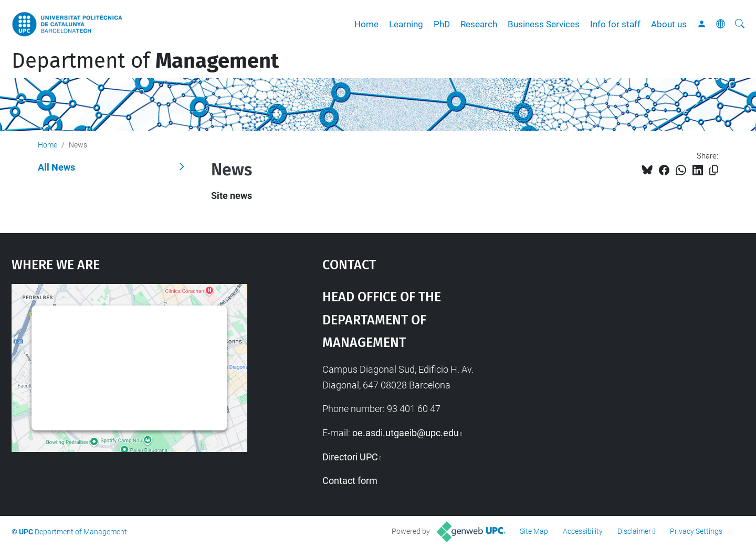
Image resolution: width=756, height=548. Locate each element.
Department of (145, 61)
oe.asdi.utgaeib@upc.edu (406, 433)
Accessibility (583, 531)
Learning (406, 24)
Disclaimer (634, 531)
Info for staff (615, 24)
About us (669, 24)
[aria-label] (740, 24)
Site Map (534, 531)
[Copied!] (714, 170)
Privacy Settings (696, 531)
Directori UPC (350, 457)
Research (479, 24)
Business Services (544, 24)
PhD (442, 24)
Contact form (350, 481)
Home (366, 24)
